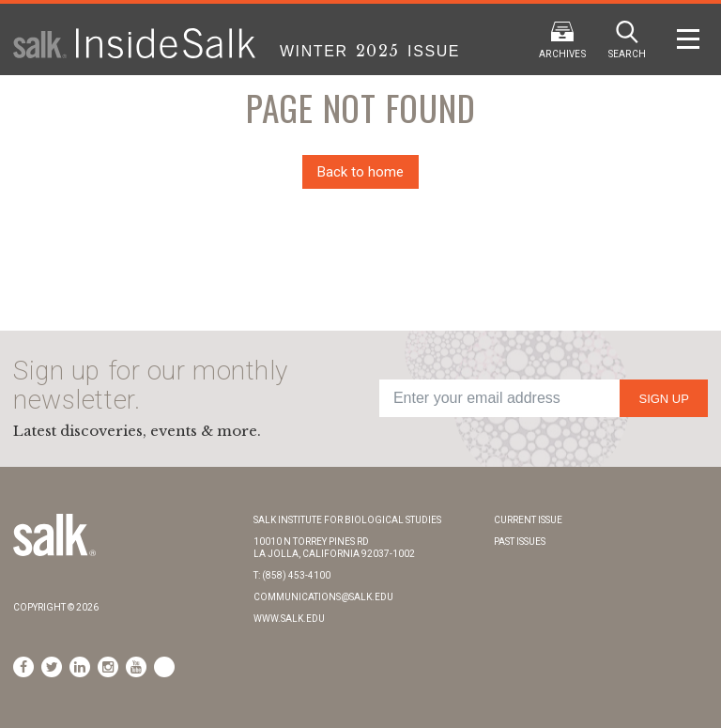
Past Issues (520, 542)
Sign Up (663, 399)
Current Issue (528, 520)
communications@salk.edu (323, 597)
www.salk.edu (289, 619)
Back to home (360, 172)
